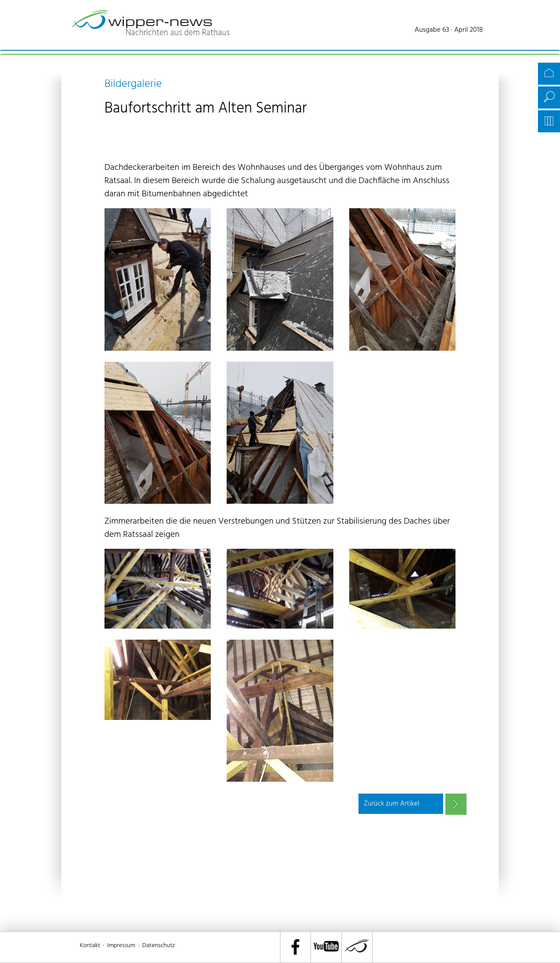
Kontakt (90, 946)
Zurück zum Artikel (392, 804)
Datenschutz (159, 946)
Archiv (549, 121)
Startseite (549, 74)
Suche (549, 97)
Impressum (121, 946)
